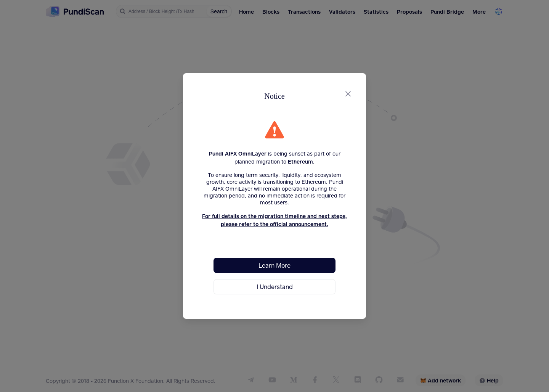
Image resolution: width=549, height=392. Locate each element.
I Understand (275, 287)
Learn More (274, 265)
